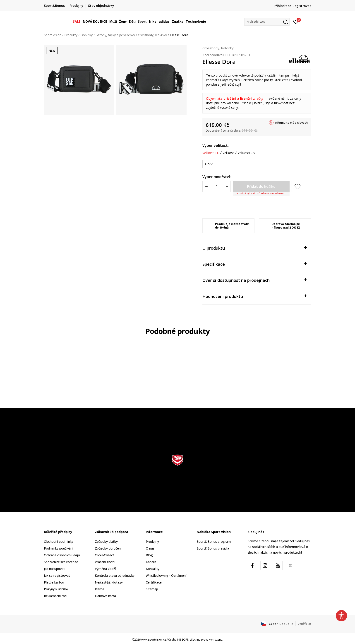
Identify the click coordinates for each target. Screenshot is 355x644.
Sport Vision (53, 35)
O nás (150, 548)
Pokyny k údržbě (56, 589)
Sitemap (152, 589)
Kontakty (153, 569)
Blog (149, 555)
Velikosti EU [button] (211, 153)
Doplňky (86, 35)
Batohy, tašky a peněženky (115, 35)
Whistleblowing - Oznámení (166, 575)
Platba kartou (54, 582)
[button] (267, 22)
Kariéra (151, 562)
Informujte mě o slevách (291, 123)
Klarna (100, 589)
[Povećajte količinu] (227, 186)
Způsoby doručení (108, 548)
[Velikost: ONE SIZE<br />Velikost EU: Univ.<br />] (209, 164)
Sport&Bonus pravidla (213, 548)
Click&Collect (104, 555)
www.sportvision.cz (154, 640)
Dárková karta (105, 596)
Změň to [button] (305, 624)
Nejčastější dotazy (109, 582)
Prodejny (152, 541)
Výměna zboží (105, 569)
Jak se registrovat (57, 575)
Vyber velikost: (216, 145)
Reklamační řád (55, 596)
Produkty (71, 35)
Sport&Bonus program (214, 541)
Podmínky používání (59, 548)
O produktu (254, 248)
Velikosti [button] (229, 153)
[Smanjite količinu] (206, 186)
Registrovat (302, 6)
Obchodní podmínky (59, 541)
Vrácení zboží (105, 562)
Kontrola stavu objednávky (115, 575)
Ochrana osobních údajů (62, 555)
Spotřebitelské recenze (61, 562)
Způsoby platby (106, 541)
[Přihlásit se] (296, 22)
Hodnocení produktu (254, 296)
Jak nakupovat (54, 569)
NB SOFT (183, 640)
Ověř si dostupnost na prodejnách (254, 280)
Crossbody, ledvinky (152, 35)
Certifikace (154, 582)
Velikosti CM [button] (247, 153)
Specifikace (254, 264)
